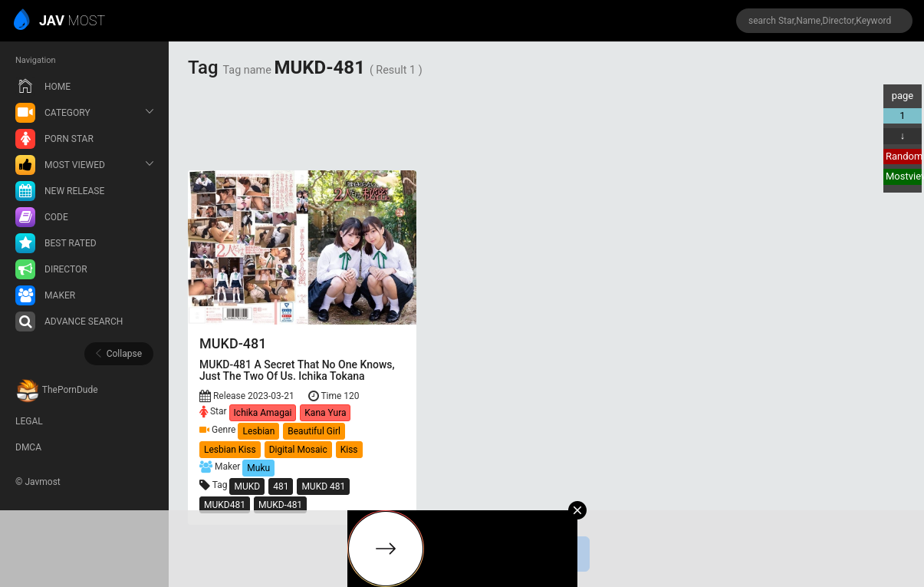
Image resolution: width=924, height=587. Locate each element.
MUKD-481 (280, 505)
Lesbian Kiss (230, 450)
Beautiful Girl (314, 431)
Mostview (904, 176)
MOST (60, 21)
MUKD (247, 486)
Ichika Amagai (263, 413)
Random (904, 156)
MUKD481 (225, 505)
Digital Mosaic (298, 450)
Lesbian (258, 431)
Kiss (349, 450)
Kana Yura (325, 413)
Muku (258, 468)
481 (281, 486)
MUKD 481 (323, 486)
